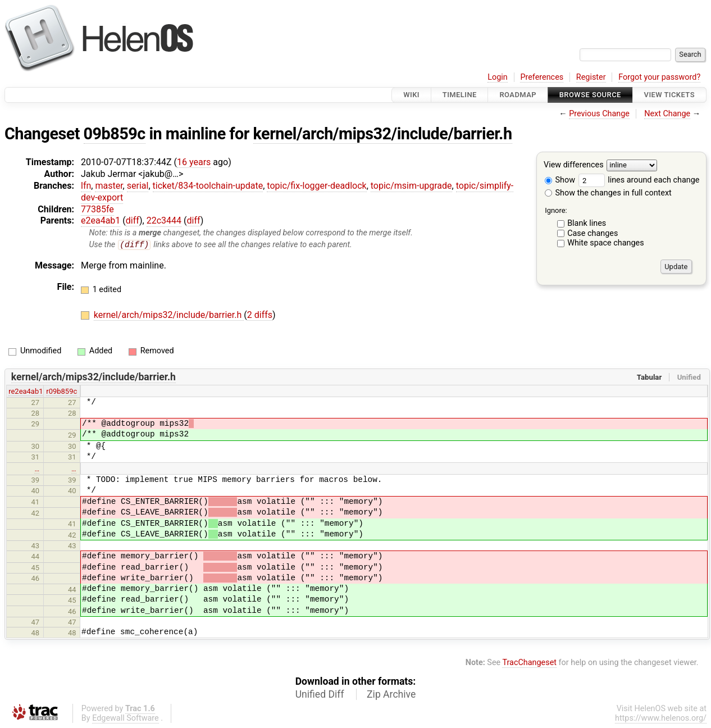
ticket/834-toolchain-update (208, 186)
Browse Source (590, 95)
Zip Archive (391, 695)
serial (138, 186)
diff (133, 220)
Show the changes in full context (608, 193)
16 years (194, 162)
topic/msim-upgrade (411, 186)
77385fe (97, 209)
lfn (86, 186)
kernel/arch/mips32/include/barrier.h (383, 134)
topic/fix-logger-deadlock (316, 186)
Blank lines (587, 223)
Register (591, 77)
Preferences (542, 77)
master (109, 186)
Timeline (460, 95)
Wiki (411, 95)
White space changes (606, 243)
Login (498, 77)
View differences (574, 165)
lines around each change (639, 180)
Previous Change (599, 114)
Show (560, 180)
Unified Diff (320, 695)
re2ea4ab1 (26, 392)
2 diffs (260, 315)
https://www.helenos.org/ (661, 719)
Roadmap (518, 95)
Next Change (667, 114)
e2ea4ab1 (101, 220)
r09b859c (61, 392)
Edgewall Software (126, 719)
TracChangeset (529, 663)
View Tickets (669, 95)
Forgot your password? (659, 77)
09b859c (115, 134)
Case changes (592, 233)
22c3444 (164, 220)
